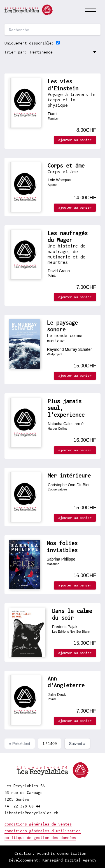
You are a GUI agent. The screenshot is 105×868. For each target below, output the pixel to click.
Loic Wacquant (60, 180)
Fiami (52, 114)
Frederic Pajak (65, 627)
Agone (52, 185)
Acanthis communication (62, 853)
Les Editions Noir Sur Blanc (71, 632)
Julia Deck (57, 695)
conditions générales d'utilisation (43, 831)
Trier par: (16, 52)
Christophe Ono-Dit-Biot (68, 485)
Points (52, 276)
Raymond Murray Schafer (69, 349)
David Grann (59, 271)
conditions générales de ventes (38, 824)
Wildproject (55, 354)
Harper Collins (57, 429)
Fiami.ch (53, 119)
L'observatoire (57, 489)
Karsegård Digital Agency (69, 860)
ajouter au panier (75, 140)
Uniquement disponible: (29, 43)
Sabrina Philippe (61, 559)
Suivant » (77, 744)
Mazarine (53, 564)
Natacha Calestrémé (66, 424)
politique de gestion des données (40, 837)
